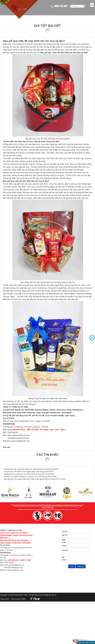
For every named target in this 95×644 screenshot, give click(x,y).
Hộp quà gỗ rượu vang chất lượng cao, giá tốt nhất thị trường (26, 469)
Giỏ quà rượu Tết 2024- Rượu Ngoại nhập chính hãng (24, 472)
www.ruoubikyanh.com (20, 441)
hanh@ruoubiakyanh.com (18, 438)
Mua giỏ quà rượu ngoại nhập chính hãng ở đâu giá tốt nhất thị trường (30, 479)
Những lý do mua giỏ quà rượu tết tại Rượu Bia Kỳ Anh (24, 474)
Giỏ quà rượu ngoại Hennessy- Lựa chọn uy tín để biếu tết (25, 477)
